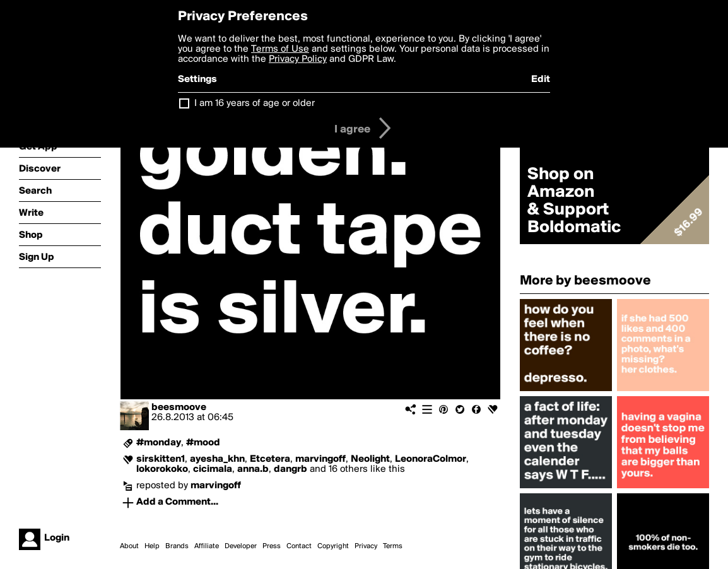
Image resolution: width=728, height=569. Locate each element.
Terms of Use (280, 49)
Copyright (333, 546)
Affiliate (207, 546)
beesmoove (179, 408)
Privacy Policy (298, 59)
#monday (159, 443)
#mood (203, 443)
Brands (177, 546)
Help (152, 546)
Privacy (366, 546)
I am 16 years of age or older (255, 103)
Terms (393, 546)
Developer (241, 546)
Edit (541, 79)
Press (272, 546)
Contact (299, 546)
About (129, 546)
